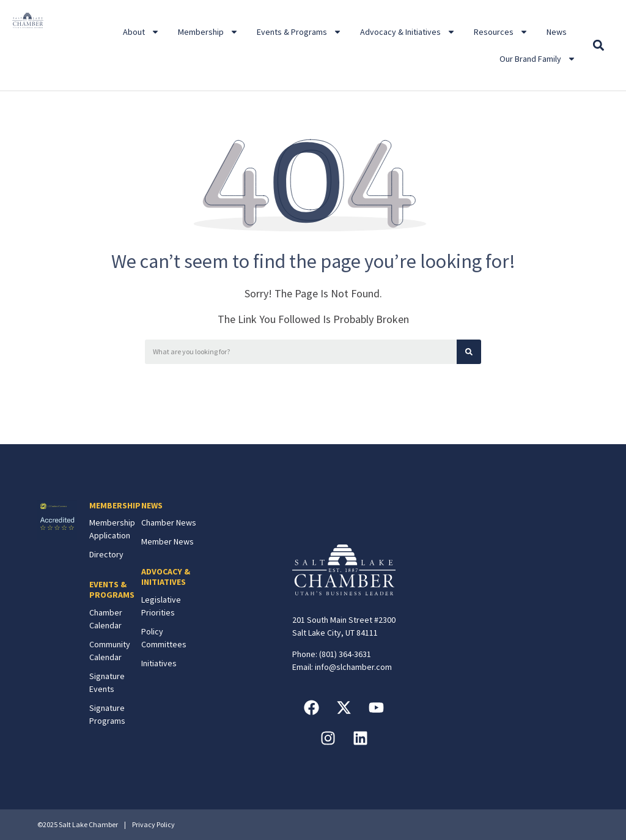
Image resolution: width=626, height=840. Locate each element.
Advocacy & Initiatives (408, 32)
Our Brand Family (538, 59)
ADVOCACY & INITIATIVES (166, 577)
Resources (501, 32)
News (557, 32)
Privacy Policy (153, 824)
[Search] (469, 352)
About (141, 32)
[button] (598, 46)
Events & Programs (299, 32)
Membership (208, 32)
